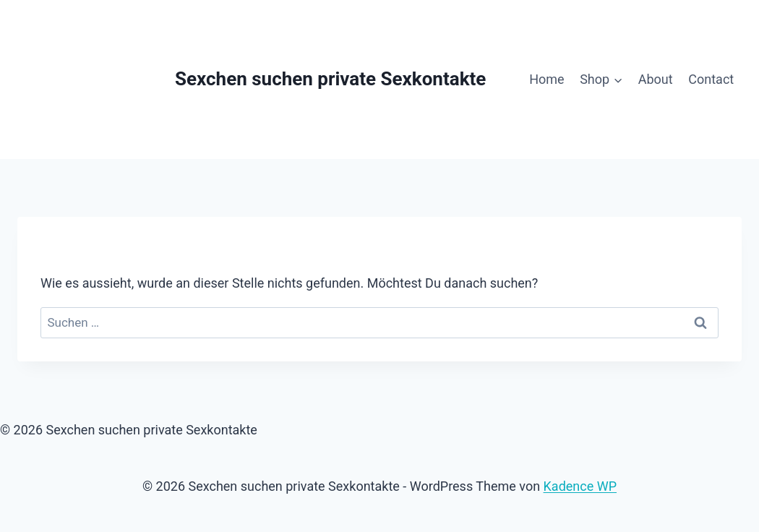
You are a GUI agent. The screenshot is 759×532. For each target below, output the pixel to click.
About (656, 79)
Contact (711, 79)
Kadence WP (580, 486)
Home (546, 79)
